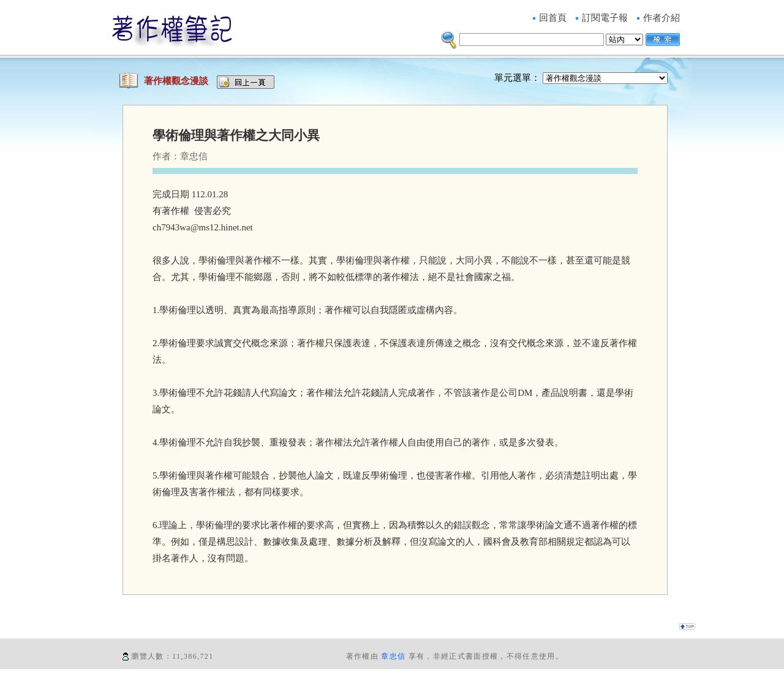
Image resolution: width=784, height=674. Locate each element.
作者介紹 (661, 18)
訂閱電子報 (605, 18)
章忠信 (393, 656)
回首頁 (553, 18)
